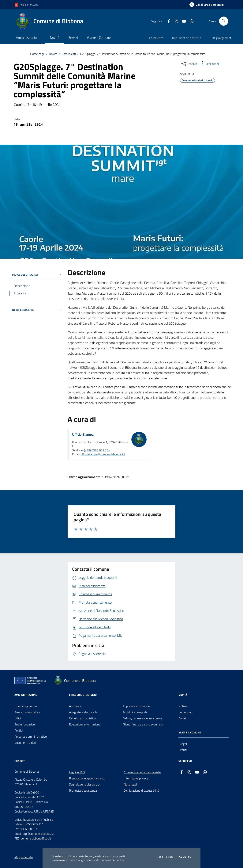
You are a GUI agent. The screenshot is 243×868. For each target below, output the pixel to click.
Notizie (183, 706)
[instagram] (175, 21)
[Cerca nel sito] (224, 21)
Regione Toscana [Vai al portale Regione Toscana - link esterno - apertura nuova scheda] (26, 5)
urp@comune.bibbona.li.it (39, 834)
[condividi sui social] (189, 64)
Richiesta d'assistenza (83, 790)
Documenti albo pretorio (187, 38)
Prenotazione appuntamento (87, 778)
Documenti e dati (25, 743)
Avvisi (182, 718)
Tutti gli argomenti (221, 38)
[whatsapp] (190, 21)
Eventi (183, 750)
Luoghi (183, 744)
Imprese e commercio (136, 706)
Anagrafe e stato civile (83, 712)
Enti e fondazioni (25, 724)
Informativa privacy (136, 778)
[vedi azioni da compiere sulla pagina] (209, 64)
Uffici (18, 718)
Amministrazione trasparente (142, 772)
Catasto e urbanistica (82, 718)
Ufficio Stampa (83, 434)
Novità (53, 54)
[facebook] (167, 21)
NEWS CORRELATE (37, 310)
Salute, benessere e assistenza (142, 718)
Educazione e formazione (85, 724)
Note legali (131, 784)
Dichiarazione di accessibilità (141, 790)
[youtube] (182, 21)
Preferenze (164, 857)
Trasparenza (156, 38)
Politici (19, 730)
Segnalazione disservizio (84, 784)
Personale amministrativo (31, 736)
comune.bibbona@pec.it (36, 838)
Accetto (185, 857)
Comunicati (69, 54)
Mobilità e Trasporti (135, 712)
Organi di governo (26, 706)
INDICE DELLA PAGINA (37, 275)
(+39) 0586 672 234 (97, 450)
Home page (37, 54)
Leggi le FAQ (77, 772)
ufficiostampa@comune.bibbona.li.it (103, 454)
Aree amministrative (27, 712)
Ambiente (75, 706)
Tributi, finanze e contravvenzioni (144, 724)
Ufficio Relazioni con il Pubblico (34, 820)
